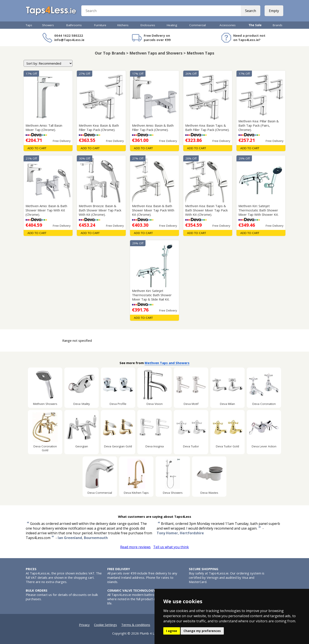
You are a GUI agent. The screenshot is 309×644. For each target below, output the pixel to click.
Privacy (84, 625)
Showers (48, 25)
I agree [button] (172, 631)
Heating (172, 25)
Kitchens (123, 25)
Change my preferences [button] (202, 631)
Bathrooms (74, 25)
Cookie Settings (105, 625)
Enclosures (148, 25)
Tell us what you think (171, 547)
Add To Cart (37, 148)
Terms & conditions (136, 625)
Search (251, 11)
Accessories (228, 25)
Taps (29, 25)
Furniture (100, 25)
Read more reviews (135, 547)
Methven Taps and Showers (167, 363)
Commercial (198, 25)
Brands (278, 25)
